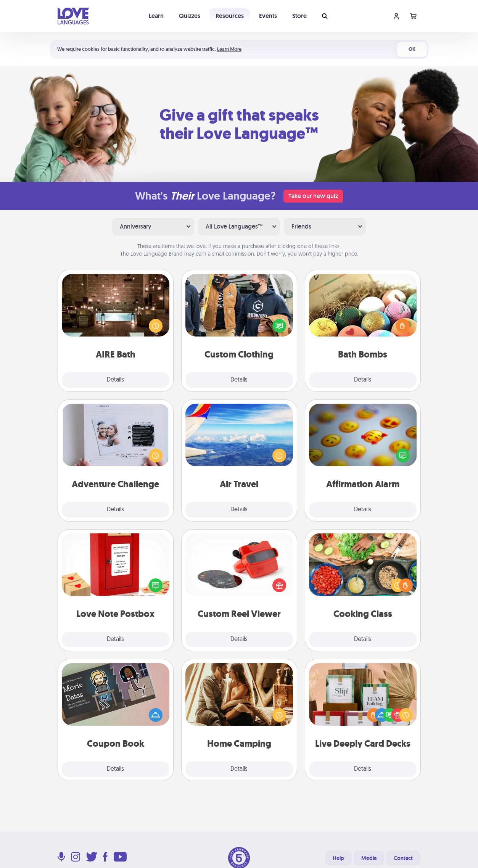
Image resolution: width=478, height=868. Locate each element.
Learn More (229, 49)
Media (369, 858)
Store (299, 16)
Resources (230, 16)
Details (115, 380)
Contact (403, 858)
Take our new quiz (313, 196)
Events (268, 16)
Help (338, 858)
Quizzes (190, 16)
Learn (156, 16)
